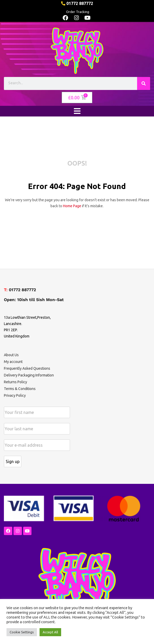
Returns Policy (15, 382)
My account (13, 362)
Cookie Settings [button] (22, 632)
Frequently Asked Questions (27, 368)
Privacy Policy (15, 395)
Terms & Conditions (20, 389)
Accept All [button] (50, 632)
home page (72, 206)
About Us (11, 355)
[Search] (144, 83)
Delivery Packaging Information (29, 375)
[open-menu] (77, 111)
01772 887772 (22, 290)
